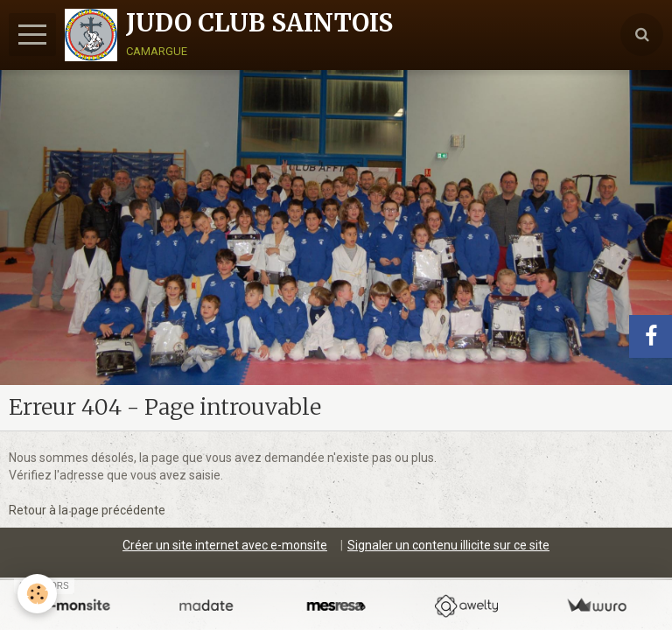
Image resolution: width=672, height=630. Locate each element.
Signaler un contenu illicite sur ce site (448, 545)
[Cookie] (37, 594)
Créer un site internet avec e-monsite (225, 545)
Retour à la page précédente (87, 510)
